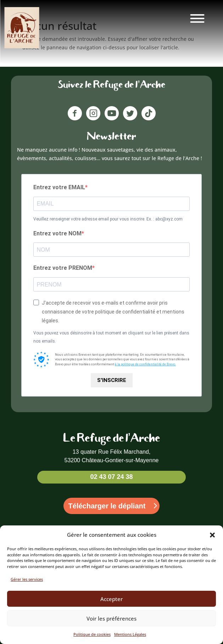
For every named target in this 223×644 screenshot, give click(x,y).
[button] (212, 535)
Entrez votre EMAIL (59, 187)
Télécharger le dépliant (107, 506)
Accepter (112, 599)
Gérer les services (27, 579)
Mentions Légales (130, 634)
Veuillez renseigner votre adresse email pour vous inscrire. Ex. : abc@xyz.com (108, 219)
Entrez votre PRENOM (63, 268)
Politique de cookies (92, 634)
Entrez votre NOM (57, 233)
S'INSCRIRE (112, 380)
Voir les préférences (112, 618)
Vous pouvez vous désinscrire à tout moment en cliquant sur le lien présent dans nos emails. (111, 337)
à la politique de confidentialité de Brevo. (145, 364)
